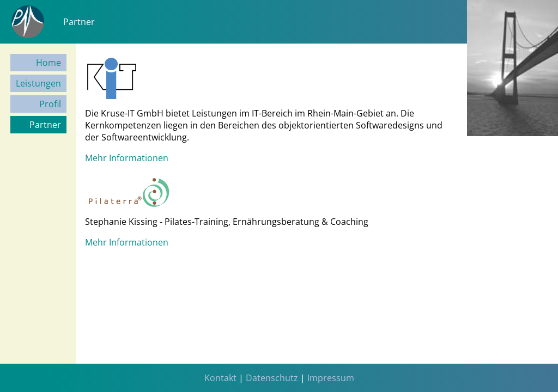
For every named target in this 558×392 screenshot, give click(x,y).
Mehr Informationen (127, 158)
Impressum (331, 378)
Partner (45, 125)
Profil (50, 104)
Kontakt (220, 378)
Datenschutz (272, 378)
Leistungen (38, 83)
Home (48, 63)
